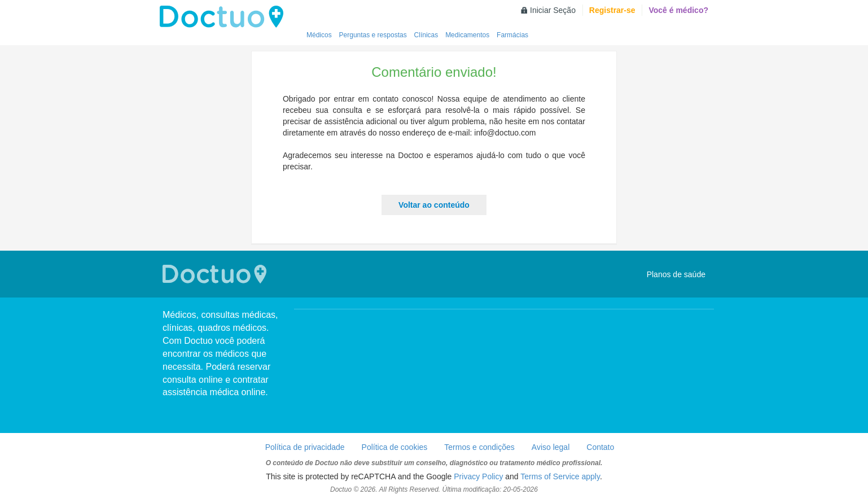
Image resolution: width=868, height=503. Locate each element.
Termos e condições (479, 447)
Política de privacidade (305, 447)
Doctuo (225, 17)
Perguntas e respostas (373, 35)
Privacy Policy (478, 476)
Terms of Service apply (560, 476)
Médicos (319, 35)
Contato (600, 447)
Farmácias (512, 35)
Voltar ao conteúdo (434, 205)
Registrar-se (612, 10)
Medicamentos (467, 35)
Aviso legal (551, 447)
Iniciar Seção (553, 10)
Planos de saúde (676, 274)
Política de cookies (395, 447)
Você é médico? (678, 10)
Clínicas (426, 35)
